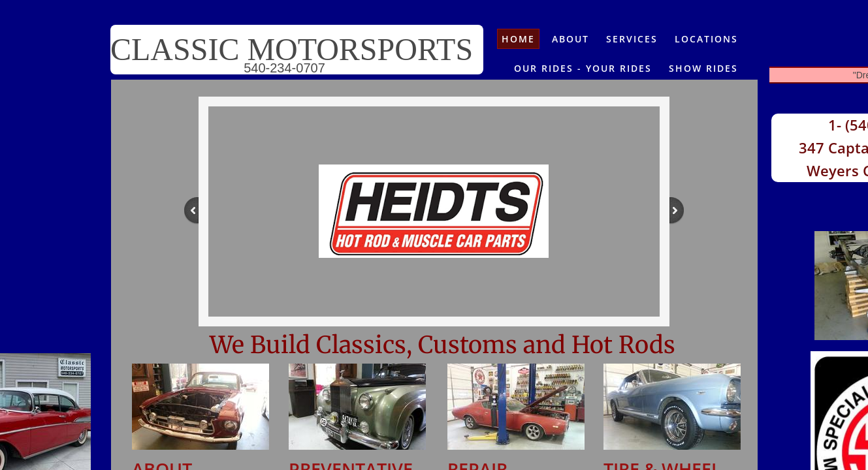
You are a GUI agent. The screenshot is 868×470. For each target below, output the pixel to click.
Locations (706, 39)
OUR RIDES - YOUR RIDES (583, 68)
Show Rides (703, 68)
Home (518, 39)
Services (632, 39)
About (571, 39)
